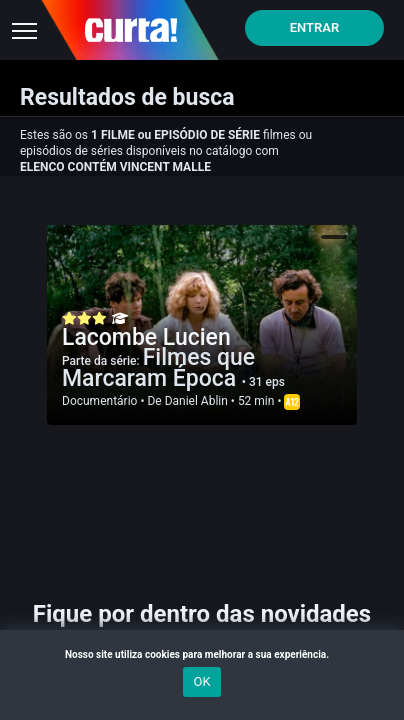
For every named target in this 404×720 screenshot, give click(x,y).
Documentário (99, 401)
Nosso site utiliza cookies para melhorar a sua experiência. (202, 654)
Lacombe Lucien (146, 337)
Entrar (315, 27)
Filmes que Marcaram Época (158, 368)
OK (201, 681)
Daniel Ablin (196, 401)
